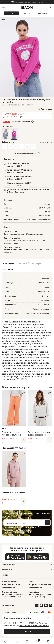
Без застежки (44, 305)
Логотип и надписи (41, 309)
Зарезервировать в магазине (25, 153)
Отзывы (23, 263)
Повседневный (44, 215)
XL (27, 146)
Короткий (45, 300)
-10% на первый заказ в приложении (27, 2)
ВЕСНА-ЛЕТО (45, 208)
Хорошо (27, 631)
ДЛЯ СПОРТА (43, 13)
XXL (33, 146)
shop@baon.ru (8, 588)
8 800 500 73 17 (11, 584)
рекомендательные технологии (34, 625)
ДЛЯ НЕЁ (11, 13)
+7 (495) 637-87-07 (40, 584)
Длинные (46, 296)
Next (51, 388)
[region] (26, 350)
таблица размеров (45, 142)
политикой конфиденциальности (17, 531)
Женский (47, 204)
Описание (8, 263)
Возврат (37, 263)
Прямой (47, 212)
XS (4, 146)
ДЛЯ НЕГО (27, 13)
